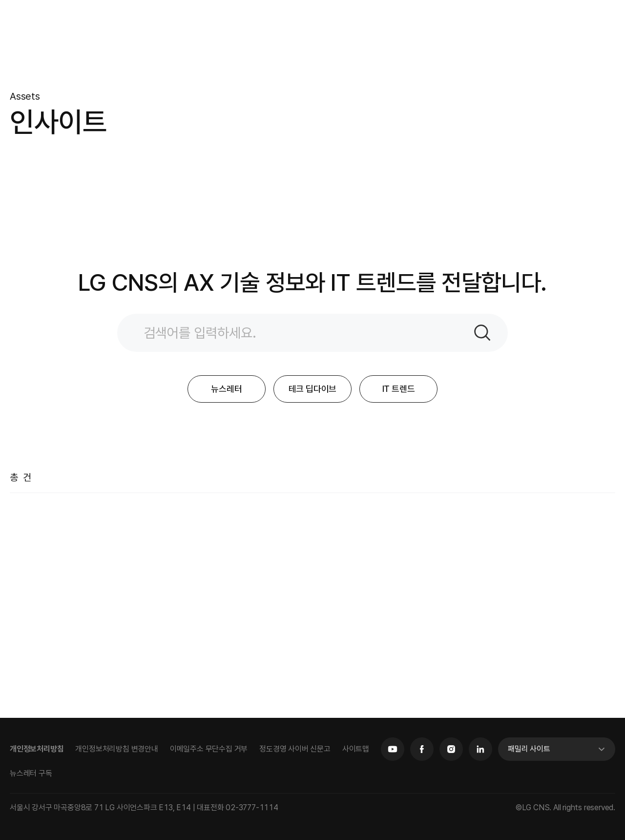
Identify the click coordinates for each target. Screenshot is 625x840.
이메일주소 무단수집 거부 (209, 749)
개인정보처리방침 (37, 749)
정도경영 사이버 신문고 (295, 749)
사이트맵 (356, 749)
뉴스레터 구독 (31, 773)
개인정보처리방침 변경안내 (116, 749)
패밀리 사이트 (529, 749)
